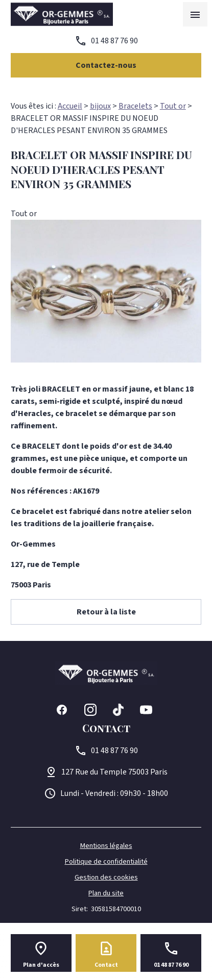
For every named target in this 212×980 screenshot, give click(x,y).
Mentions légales (106, 846)
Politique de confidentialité (106, 862)
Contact (106, 965)
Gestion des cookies (106, 878)
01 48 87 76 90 (114, 41)
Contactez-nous (106, 65)
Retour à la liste (106, 612)
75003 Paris (114, 772)
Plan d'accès (41, 965)
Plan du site (106, 893)
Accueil (70, 106)
